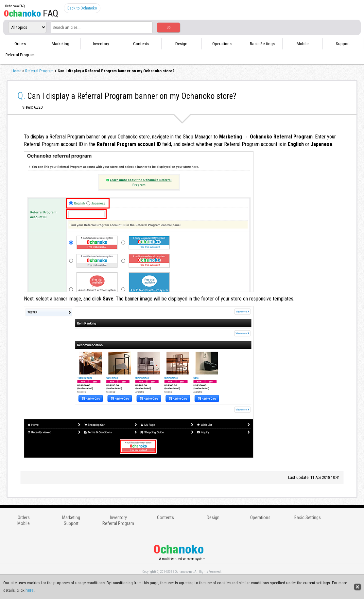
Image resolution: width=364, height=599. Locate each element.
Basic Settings (262, 44)
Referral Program (20, 55)
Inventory (101, 44)
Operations (222, 44)
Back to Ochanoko (82, 8)
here (30, 590)
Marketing (61, 44)
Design (181, 44)
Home (16, 71)
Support (343, 44)
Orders (20, 44)
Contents (141, 44)
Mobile (303, 44)
